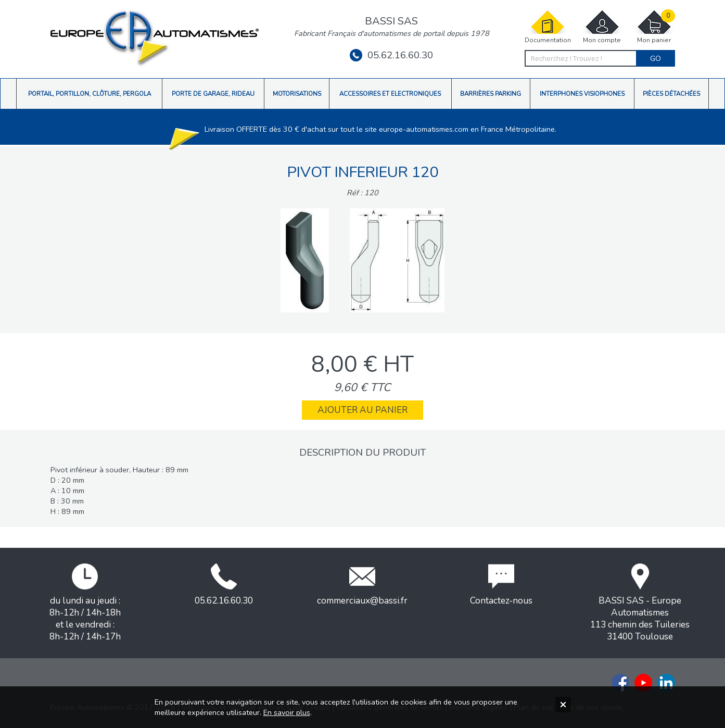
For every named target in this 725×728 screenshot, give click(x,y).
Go (656, 58)
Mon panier (654, 27)
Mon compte (602, 27)
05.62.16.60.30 (391, 55)
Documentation (548, 27)
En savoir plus (287, 712)
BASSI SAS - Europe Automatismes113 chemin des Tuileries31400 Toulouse (640, 603)
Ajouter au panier (363, 410)
